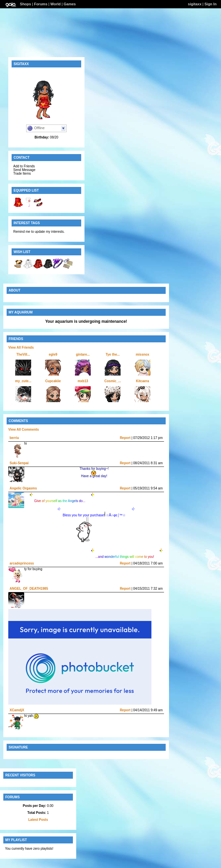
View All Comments (24, 430)
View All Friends (21, 347)
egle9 (53, 354)
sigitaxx (195, 4)
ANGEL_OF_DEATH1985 (29, 589)
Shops (26, 4)
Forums (41, 4)
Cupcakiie (53, 381)
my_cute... (23, 381)
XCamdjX (17, 710)
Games (70, 4)
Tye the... (113, 354)
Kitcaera (142, 381)
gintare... (83, 354)
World (55, 4)
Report (125, 438)
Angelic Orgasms (23, 488)
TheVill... (23, 354)
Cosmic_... (113, 381)
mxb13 (83, 381)
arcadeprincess (22, 563)
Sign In (211, 4)
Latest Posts (38, 820)
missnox (143, 354)
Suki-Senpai (19, 463)
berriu (14, 438)
